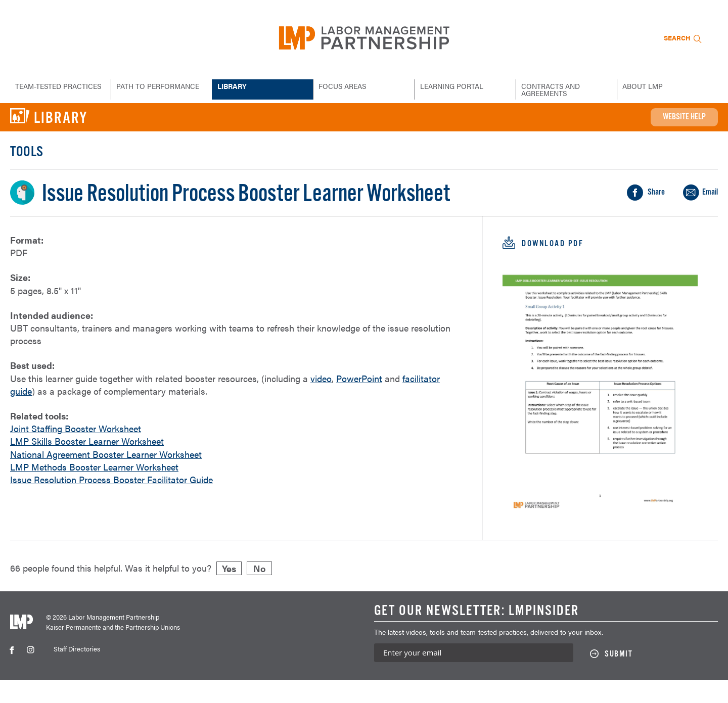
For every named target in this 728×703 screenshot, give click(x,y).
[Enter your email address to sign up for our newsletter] (474, 676)
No (261, 591)
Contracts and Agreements (552, 89)
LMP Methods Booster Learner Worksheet (95, 491)
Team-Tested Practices (40, 89)
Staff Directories (77, 672)
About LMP (643, 86)
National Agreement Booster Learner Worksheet (107, 478)
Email (696, 212)
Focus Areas (344, 86)
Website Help (672, 117)
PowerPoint (363, 402)
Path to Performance (160, 86)
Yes (231, 591)
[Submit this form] (617, 677)
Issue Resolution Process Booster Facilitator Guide (113, 503)
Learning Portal (453, 86)
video (324, 402)
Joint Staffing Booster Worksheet (76, 452)
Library (233, 86)
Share (695, 196)
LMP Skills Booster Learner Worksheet (88, 465)
